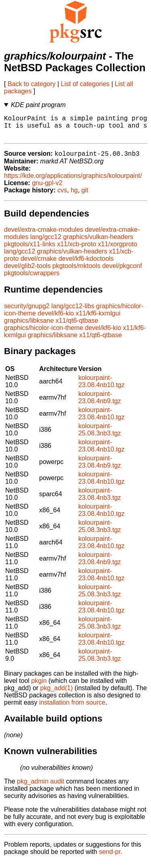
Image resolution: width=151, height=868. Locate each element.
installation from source (72, 708)
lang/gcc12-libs (73, 312)
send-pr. (111, 858)
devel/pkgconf (122, 272)
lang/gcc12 (46, 243)
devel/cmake (39, 265)
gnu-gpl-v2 (47, 189)
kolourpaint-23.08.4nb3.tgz (99, 500)
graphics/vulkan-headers (98, 243)
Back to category (32, 84)
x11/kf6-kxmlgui (98, 319)
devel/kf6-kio (56, 319)
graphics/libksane (29, 327)
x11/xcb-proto (77, 250)
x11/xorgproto (118, 250)
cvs (62, 196)
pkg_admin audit (40, 787)
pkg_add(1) (57, 694)
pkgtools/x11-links (30, 250)
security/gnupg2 (27, 312)
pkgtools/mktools (76, 272)
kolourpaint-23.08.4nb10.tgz (101, 387)
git (85, 196)
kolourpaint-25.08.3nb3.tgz (99, 436)
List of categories (85, 84)
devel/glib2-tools (27, 272)
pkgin (39, 687)
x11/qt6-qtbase (77, 327)
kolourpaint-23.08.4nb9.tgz (99, 403)
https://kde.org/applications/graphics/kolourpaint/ (73, 182)
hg (74, 196)
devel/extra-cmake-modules (44, 236)
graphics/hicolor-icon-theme (44, 334)
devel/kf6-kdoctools (86, 265)
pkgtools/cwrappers (32, 279)
